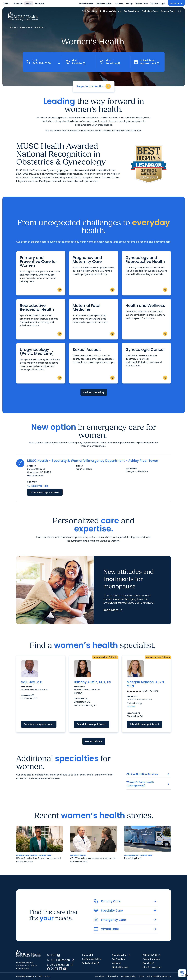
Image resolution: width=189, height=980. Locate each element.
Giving (129, 3)
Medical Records (120, 967)
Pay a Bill (148, 963)
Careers (119, 3)
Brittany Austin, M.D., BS (92, 682)
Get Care (117, 963)
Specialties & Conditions (32, 27)
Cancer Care (168, 11)
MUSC (7, 3)
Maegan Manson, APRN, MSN (146, 684)
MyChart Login (158, 3)
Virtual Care (142, 3)
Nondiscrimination (128, 976)
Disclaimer (100, 976)
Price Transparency (152, 967)
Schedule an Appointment (45, 492)
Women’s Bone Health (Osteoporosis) (148, 784)
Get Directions (35, 475)
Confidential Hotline (92, 959)
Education (18, 3)
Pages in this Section (94, 86)
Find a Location (104, 3)
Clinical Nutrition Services (148, 774)
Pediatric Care (150, 11)
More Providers (94, 741)
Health (29, 3)
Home (13, 27)
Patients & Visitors (111, 11)
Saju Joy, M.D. (32, 682)
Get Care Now (90, 11)
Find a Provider (86, 3)
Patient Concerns (151, 959)
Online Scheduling (94, 392)
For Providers (131, 11)
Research (40, 3)
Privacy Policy (112, 976)
